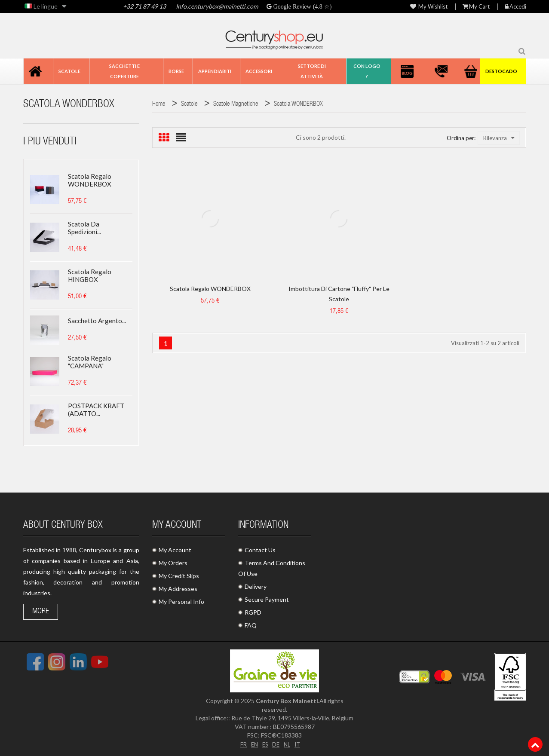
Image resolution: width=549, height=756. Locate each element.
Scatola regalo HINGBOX (90, 275)
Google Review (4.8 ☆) (302, 6)
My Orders (173, 563)
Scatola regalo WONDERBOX (90, 180)
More (41, 612)
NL (288, 744)
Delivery (256, 586)
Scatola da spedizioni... (84, 228)
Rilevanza (499, 138)
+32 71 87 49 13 (144, 6)
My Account (175, 550)
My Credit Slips (179, 576)
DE (276, 744)
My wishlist (429, 7)
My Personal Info (181, 601)
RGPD (253, 612)
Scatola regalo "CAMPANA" (90, 362)
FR (242, 744)
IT (299, 744)
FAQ (251, 625)
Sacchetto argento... (97, 321)
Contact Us (260, 550)
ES (265, 744)
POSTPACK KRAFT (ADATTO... (96, 410)
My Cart (476, 7)
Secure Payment (267, 599)
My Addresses (178, 589)
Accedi (515, 7)
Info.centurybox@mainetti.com (217, 6)
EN (253, 744)
